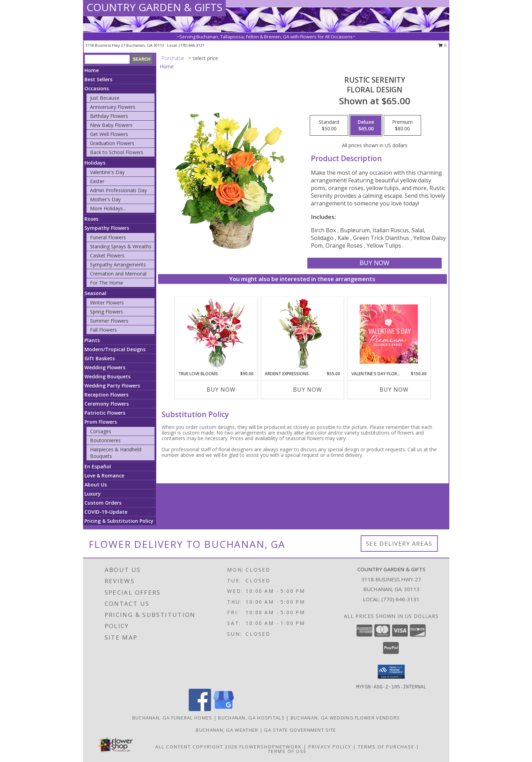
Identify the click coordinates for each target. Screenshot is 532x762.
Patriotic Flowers (105, 413)
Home (92, 70)
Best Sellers (98, 79)
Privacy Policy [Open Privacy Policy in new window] (330, 747)
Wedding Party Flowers (112, 386)
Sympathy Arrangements (118, 265)
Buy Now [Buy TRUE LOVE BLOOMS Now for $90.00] (221, 390)
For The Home (107, 283)
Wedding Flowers (105, 367)
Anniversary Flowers (113, 107)
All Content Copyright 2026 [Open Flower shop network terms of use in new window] (196, 747)
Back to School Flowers (117, 152)
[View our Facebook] (200, 709)
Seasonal (95, 293)
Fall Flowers (103, 330)
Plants (92, 340)
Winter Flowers (107, 303)
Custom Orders (103, 503)
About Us (96, 485)
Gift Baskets (100, 358)
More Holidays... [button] (108, 208)
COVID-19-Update (106, 512)
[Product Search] (107, 59)
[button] (391, 672)
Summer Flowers (109, 321)
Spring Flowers (107, 312)
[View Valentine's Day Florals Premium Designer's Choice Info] (389, 334)
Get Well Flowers (109, 134)
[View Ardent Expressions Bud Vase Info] (302, 334)
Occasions (97, 88)
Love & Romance (104, 476)
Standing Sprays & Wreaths (121, 246)
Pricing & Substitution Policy (119, 521)
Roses (91, 219)
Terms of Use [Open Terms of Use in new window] (287, 751)
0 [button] (443, 45)
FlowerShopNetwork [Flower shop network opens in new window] (271, 747)
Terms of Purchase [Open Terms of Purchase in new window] (386, 747)
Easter (97, 181)
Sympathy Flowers (107, 228)
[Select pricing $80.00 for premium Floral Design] (402, 126)
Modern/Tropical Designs (115, 349)
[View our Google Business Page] (224, 709)
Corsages (101, 431)
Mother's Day (105, 199)
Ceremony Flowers (107, 404)
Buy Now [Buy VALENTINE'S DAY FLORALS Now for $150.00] (394, 390)
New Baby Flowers (111, 125)
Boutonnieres (105, 440)
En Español (98, 466)
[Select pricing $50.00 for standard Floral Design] (329, 126)
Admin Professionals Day (118, 190)
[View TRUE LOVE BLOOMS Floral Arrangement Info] (216, 334)
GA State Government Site (300, 730)
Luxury (93, 494)
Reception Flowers (106, 395)
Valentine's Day (107, 172)
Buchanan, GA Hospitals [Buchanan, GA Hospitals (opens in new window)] (251, 718)
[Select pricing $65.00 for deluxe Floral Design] (366, 126)
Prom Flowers (101, 422)
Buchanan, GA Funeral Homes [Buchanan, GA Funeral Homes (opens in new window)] (172, 718)
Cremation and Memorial (118, 274)
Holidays (95, 163)
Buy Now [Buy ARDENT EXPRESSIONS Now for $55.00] (308, 390)
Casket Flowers (107, 255)
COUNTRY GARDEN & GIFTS (154, 7)
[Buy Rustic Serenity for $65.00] (374, 263)
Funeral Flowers (108, 237)
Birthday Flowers (109, 116)
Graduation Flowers (112, 143)
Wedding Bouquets (107, 376)
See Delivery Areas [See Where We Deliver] (399, 544)
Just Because (105, 98)
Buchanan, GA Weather (227, 730)
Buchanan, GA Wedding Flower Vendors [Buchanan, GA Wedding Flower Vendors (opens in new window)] (345, 718)
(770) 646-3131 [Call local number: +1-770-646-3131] (192, 45)
